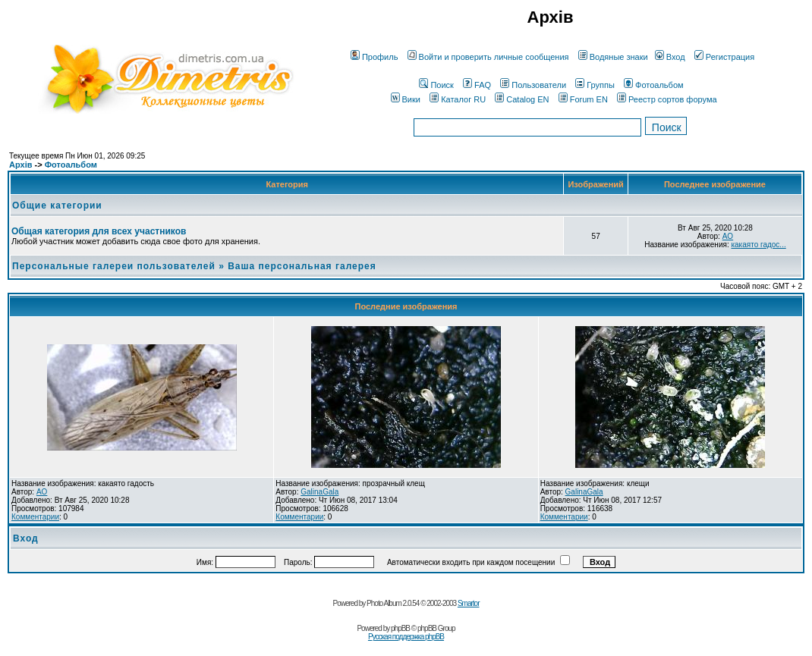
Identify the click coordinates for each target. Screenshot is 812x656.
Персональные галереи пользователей (114, 266)
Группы (595, 85)
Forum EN (583, 99)
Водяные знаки (613, 57)
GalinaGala (319, 492)
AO (728, 236)
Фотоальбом (654, 85)
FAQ (477, 85)
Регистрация (724, 57)
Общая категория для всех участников (99, 231)
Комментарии (35, 517)
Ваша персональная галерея (302, 266)
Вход (670, 57)
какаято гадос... (758, 245)
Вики (406, 99)
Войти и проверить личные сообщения (488, 57)
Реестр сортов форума (667, 99)
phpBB (400, 628)
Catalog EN (522, 99)
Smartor (469, 603)
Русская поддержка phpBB (406, 637)
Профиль (375, 57)
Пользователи (533, 85)
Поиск (436, 85)
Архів (20, 165)
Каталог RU (458, 99)
